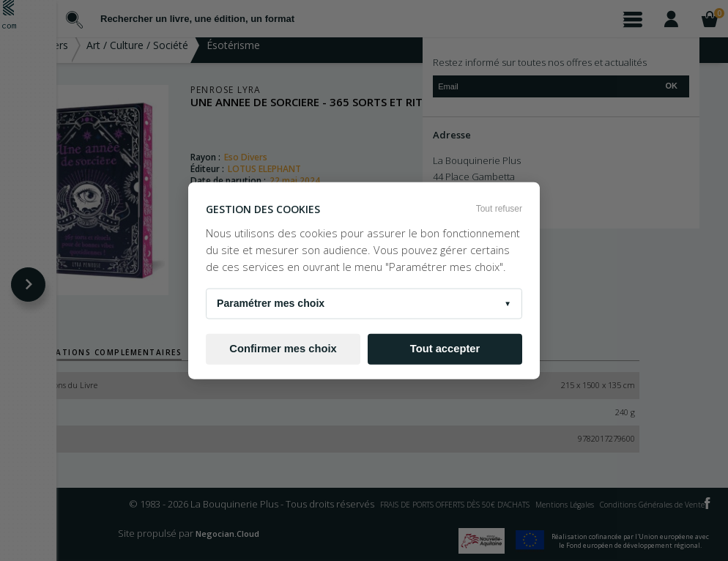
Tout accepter (445, 349)
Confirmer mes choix (283, 349)
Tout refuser (499, 209)
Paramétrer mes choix (364, 303)
